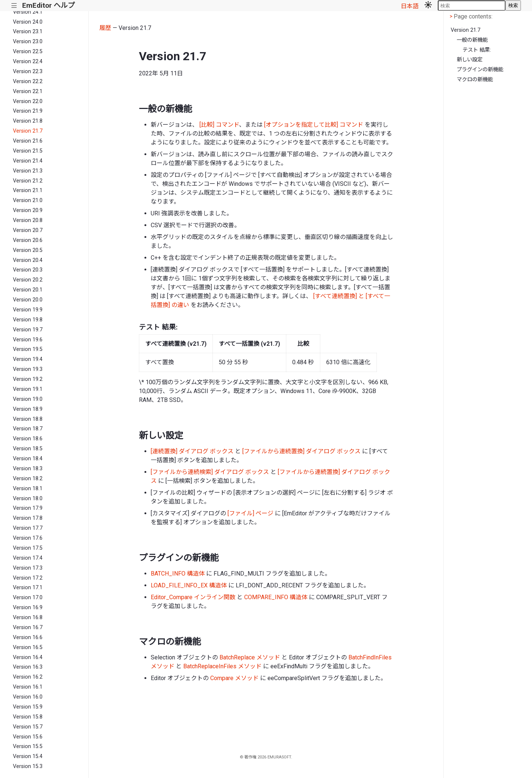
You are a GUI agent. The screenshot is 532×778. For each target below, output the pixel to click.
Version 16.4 (28, 657)
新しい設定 (470, 60)
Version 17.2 (28, 578)
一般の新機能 (472, 40)
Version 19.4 (28, 359)
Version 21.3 (28, 171)
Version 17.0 (28, 598)
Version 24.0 (28, 22)
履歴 (105, 28)
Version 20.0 (28, 300)
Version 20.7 (28, 230)
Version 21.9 (28, 111)
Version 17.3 (28, 568)
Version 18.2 (28, 479)
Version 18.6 (28, 439)
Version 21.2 (28, 181)
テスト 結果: (477, 50)
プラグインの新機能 (480, 70)
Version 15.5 (28, 746)
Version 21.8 (28, 121)
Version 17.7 (28, 528)
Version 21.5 (28, 151)
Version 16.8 (28, 617)
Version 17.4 (28, 558)
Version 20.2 (28, 280)
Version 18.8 (28, 419)
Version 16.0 (28, 697)
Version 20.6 (28, 240)
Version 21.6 (28, 141)
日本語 (410, 6)
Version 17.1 (28, 588)
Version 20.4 (28, 260)
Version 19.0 (28, 399)
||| (14, 6)
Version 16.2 (28, 677)
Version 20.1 (28, 290)
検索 (513, 5)
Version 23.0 (28, 42)
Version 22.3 (28, 71)
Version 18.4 (28, 459)
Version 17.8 (28, 518)
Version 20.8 (28, 220)
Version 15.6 (28, 737)
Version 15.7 (28, 727)
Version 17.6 (28, 538)
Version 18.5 (28, 449)
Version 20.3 (28, 270)
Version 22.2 (28, 81)
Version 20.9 (28, 210)
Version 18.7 (28, 429)
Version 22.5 (28, 52)
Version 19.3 (28, 369)
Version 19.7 (28, 330)
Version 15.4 (28, 756)
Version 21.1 (28, 190)
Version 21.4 (28, 161)
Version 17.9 (28, 508)
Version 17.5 (28, 548)
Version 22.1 (28, 91)
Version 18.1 (28, 489)
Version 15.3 (28, 766)
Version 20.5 (28, 250)
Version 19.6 (28, 340)
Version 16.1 (28, 687)
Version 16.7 (28, 627)
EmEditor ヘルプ (48, 5)
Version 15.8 (28, 717)
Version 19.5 (28, 349)
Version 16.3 (28, 667)
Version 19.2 (28, 379)
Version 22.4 (28, 62)
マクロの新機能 (475, 80)
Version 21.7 (28, 131)
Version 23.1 (28, 32)
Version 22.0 (28, 101)
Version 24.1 (28, 12)
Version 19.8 (28, 320)
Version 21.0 (28, 200)
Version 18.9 (28, 409)
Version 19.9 (28, 310)
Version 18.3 (28, 469)
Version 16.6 (28, 637)
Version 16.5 (28, 647)
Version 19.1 (28, 389)
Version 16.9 (28, 608)
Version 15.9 (28, 707)
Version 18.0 (28, 499)
